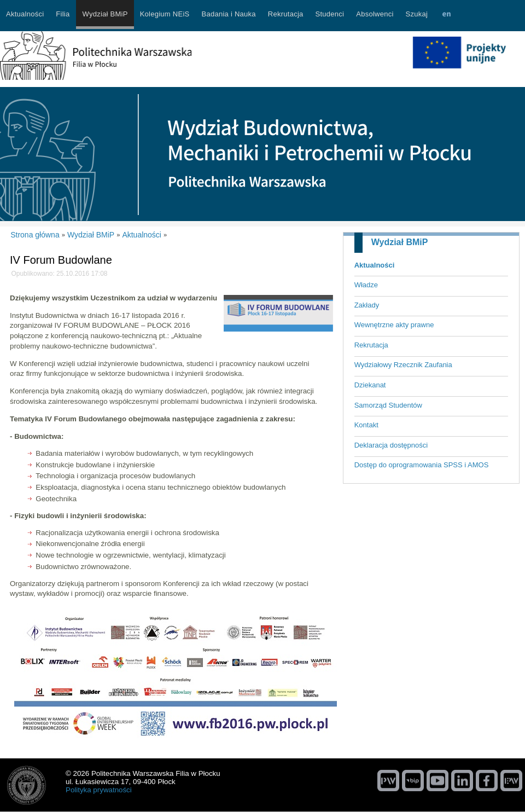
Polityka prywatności (99, 790)
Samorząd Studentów (388, 405)
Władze (366, 285)
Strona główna (35, 235)
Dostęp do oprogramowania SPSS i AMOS (422, 465)
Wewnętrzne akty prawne (394, 325)
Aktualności (375, 265)
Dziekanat (370, 385)
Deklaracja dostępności (391, 445)
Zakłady (367, 305)
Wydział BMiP (400, 242)
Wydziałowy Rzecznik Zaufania (403, 365)
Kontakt (366, 425)
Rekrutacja (371, 345)
